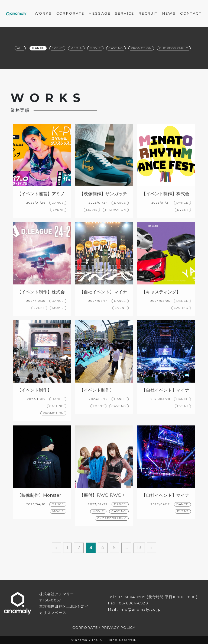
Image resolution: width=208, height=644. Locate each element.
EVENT (58, 210)
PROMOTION (116, 210)
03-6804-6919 (132, 597)
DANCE (58, 203)
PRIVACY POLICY (119, 628)
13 (139, 548)
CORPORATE (85, 628)
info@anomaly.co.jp (140, 609)
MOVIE (92, 210)
